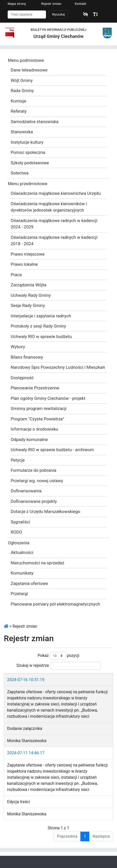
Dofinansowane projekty (34, 501)
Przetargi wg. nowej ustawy (37, 481)
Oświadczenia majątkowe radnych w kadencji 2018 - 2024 (54, 241)
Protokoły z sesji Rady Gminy (38, 326)
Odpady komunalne (29, 439)
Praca (16, 275)
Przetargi (19, 594)
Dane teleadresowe (29, 70)
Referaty (19, 111)
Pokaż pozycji (58, 656)
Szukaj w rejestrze (58, 666)
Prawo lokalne (24, 264)
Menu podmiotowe (26, 60)
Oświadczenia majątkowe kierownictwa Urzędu (56, 193)
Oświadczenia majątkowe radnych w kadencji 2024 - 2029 (54, 224)
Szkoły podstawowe (30, 163)
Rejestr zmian (51, 4)
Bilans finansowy (27, 357)
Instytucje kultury (27, 142)
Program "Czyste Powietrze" (37, 419)
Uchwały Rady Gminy (31, 295)
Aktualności (22, 552)
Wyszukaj (58, 14)
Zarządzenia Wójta (28, 285)
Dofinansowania (26, 491)
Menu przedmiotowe (28, 184)
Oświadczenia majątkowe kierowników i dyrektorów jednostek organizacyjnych (49, 207)
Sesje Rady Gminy (28, 305)
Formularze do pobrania (33, 470)
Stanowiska (22, 132)
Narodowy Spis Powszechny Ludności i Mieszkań (58, 367)
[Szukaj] (27, 14)
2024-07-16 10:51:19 (26, 680)
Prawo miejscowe (28, 254)
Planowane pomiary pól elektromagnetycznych (55, 604)
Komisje (18, 101)
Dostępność (22, 378)
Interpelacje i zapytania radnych (41, 316)
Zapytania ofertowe (29, 583)
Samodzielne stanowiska (35, 122)
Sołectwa (20, 173)
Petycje (18, 460)
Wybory (18, 347)
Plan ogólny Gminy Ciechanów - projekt (48, 398)
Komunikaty (22, 573)
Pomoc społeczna (28, 152)
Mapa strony (17, 4)
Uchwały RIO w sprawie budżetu (41, 336)
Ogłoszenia (19, 543)
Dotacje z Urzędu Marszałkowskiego (46, 511)
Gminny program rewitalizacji (39, 408)
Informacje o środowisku (34, 429)
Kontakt (81, 4)
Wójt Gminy (22, 80)
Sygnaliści (20, 522)
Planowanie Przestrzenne (35, 388)
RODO (16, 532)
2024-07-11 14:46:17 (26, 753)
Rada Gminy (22, 91)
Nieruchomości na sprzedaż (38, 563)
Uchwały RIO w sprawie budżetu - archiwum (52, 450)
